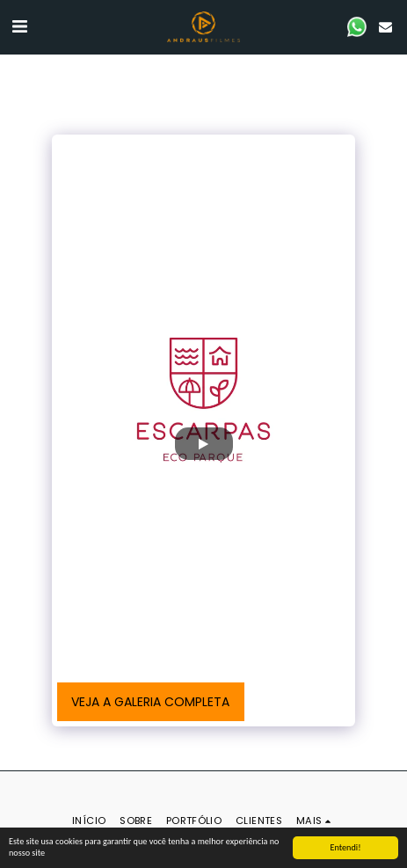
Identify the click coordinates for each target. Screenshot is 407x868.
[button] (19, 26)
